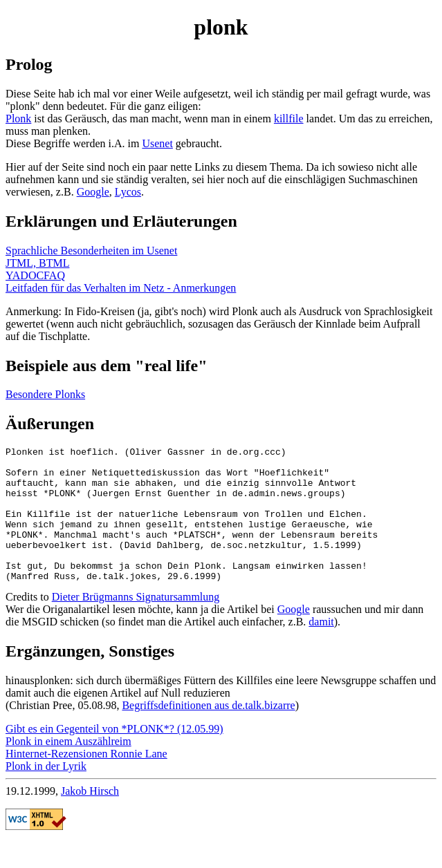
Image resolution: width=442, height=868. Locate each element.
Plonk (18, 119)
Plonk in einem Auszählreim (68, 768)
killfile (289, 119)
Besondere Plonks (45, 394)
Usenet (157, 143)
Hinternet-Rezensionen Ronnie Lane (86, 781)
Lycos (128, 192)
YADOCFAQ (35, 275)
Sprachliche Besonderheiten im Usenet (91, 251)
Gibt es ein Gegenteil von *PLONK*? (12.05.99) (114, 756)
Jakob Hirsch (90, 818)
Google (93, 192)
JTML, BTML (37, 263)
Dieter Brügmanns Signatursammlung (136, 624)
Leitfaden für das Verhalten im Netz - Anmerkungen (121, 288)
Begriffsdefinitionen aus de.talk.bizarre (208, 732)
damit (321, 649)
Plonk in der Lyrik (46, 793)
